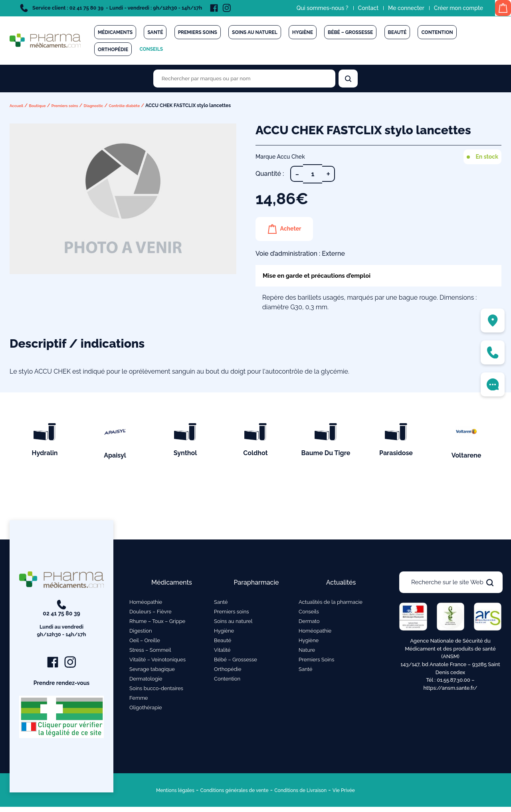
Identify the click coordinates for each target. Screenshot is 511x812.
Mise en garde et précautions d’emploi (328, 276)
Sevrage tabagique (152, 671)
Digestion (141, 633)
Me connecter (397, 8)
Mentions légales (151, 795)
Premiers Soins (316, 662)
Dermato (309, 623)
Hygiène (303, 32)
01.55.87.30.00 (454, 682)
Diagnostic (110, 105)
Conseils (151, 49)
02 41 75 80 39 (62, 623)
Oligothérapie (146, 710)
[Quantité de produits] (313, 174)
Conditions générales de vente (228, 795)
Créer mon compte (449, 8)
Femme (139, 700)
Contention (437, 32)
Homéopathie (146, 604)
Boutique (43, 105)
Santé (155, 32)
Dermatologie (146, 681)
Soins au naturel (255, 32)
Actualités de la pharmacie (331, 604)
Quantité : (270, 174)
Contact (359, 8)
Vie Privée (370, 795)
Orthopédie (113, 50)
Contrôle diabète (147, 105)
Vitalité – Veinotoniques (157, 662)
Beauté (397, 32)
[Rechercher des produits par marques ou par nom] (244, 79)
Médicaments (115, 32)
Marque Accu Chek (280, 157)
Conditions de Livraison (315, 795)
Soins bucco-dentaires (156, 690)
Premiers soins (198, 32)
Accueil (18, 105)
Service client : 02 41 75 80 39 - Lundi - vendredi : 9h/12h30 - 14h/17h (111, 8)
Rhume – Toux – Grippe (157, 623)
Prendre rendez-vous (62, 688)
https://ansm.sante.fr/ (450, 690)
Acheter (294, 229)
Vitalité (222, 652)
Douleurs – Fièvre (151, 614)
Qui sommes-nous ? (313, 8)
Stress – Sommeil (150, 652)
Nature (307, 652)
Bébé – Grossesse (350, 32)
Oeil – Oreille (145, 642)
